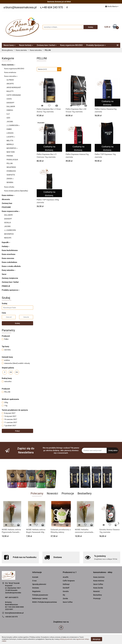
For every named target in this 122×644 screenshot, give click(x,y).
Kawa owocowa (8, 258)
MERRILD (10, 144)
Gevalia (66, 591)
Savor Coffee (68, 602)
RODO (4, 641)
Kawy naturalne (9, 270)
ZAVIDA (10, 179)
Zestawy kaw (7, 203)
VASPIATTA (11, 175)
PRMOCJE (6, 286)
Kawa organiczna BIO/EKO (14, 69)
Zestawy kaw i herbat (47, 45)
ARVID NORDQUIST (14, 87)
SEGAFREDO (11, 167)
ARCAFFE (10, 84)
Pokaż (17, 431)
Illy (64, 595)
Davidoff (66, 588)
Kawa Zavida (98, 588)
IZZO (8, 118)
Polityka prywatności (40, 595)
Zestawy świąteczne (10, 278)
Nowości (97, 591)
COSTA (9, 99)
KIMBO (9, 129)
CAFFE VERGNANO (14, 95)
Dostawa (36, 588)
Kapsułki (6, 242)
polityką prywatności (66, 639)
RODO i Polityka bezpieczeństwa (45, 602)
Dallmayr (66, 584)
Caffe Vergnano (69, 581)
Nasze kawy (10, 45)
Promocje (97, 598)
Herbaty (6, 246)
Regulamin (36, 591)
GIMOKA (10, 110)
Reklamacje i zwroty (40, 598)
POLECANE (6, 207)
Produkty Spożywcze (96, 45)
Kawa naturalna (11, 76)
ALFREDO (10, 80)
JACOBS (10, 122)
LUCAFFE (11, 137)
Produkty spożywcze (11, 290)
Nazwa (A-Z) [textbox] (42, 69)
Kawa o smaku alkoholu (11, 266)
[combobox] (49, 69)
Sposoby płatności (39, 584)
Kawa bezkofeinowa (10, 250)
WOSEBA (10, 182)
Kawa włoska (9, 187)
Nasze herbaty (26, 45)
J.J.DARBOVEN (13, 125)
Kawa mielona (8, 195)
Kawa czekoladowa (9, 262)
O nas (34, 581)
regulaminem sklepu (83, 639)
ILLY (8, 114)
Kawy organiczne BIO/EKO (71, 45)
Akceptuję (97, 639)
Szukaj (17, 323)
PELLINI (10, 163)
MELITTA (10, 141)
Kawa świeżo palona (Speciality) (16, 191)
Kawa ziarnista (8, 65)
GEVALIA (8, 223)
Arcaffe (66, 577)
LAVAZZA (10, 133)
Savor (4, 274)
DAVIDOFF (10, 103)
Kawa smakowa (10, 72)
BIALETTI (10, 91)
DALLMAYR (11, 106)
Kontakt (35, 577)
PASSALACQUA (12, 160)
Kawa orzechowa (9, 254)
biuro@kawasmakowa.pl (14, 613)
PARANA (10, 156)
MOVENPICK (12, 148)
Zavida (65, 598)
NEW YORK (11, 152)
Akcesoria (6, 199)
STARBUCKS (11, 171)
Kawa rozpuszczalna (11, 211)
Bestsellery (98, 595)
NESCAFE (8, 238)
